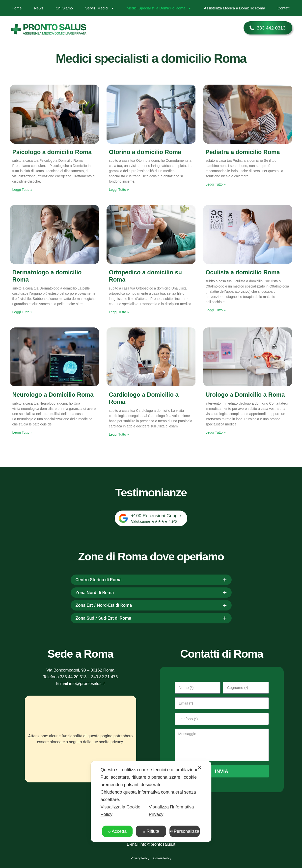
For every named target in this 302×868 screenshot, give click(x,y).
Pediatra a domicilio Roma (243, 152)
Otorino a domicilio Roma (145, 152)
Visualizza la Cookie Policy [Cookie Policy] (121, 811)
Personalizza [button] (185, 831)
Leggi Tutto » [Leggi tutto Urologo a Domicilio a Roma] (216, 432)
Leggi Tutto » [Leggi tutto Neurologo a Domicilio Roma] (22, 432)
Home (17, 8)
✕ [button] (200, 768)
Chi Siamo (64, 8)
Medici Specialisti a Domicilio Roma (159, 8)
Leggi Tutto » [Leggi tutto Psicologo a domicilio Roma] (22, 190)
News (39, 8)
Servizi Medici (100, 8)
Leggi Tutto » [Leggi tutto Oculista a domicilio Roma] (216, 310)
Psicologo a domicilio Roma (52, 152)
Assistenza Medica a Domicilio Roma (234, 8)
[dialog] (151, 802)
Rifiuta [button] (151, 831)
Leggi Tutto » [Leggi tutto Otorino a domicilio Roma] (119, 190)
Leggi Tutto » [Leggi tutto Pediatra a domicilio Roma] (216, 184)
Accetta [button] (117, 831)
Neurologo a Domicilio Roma (53, 395)
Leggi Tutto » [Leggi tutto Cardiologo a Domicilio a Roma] (119, 434)
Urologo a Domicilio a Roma (245, 395)
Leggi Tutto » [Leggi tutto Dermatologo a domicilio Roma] (22, 312)
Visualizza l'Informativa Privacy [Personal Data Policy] (171, 811)
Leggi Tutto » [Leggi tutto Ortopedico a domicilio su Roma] (119, 312)
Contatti (284, 8)
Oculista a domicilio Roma (243, 272)
